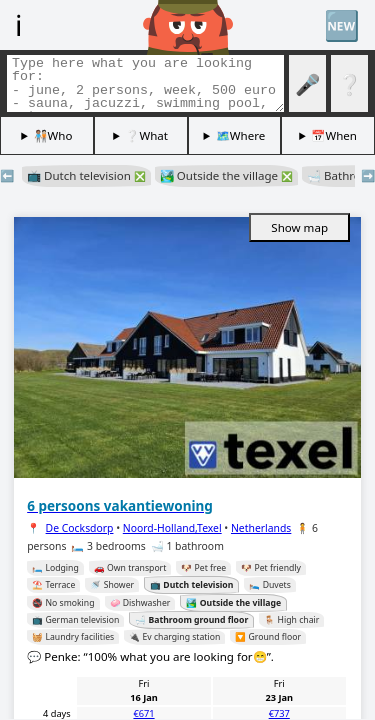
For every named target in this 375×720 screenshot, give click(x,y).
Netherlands (261, 528)
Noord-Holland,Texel (172, 528)
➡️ (368, 175)
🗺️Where (240, 135)
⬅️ (7, 175)
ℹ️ (18, 24)
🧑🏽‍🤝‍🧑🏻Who (53, 135)
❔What (146, 135)
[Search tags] (145, 83)
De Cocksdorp (80, 528)
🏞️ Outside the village (226, 175)
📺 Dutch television (86, 175)
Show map (299, 227)
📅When (334, 135)
